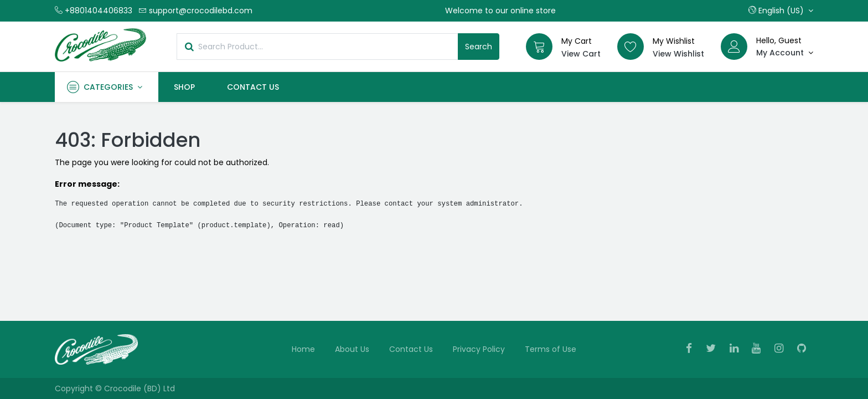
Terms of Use (551, 349)
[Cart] (539, 47)
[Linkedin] (738, 349)
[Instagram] (782, 349)
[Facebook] (693, 349)
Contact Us (411, 349)
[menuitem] (185, 87)
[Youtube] (760, 349)
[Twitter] (714, 349)
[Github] (805, 349)
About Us (352, 349)
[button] (781, 11)
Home (303, 349)
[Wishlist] (631, 47)
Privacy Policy (479, 349)
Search (479, 47)
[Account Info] (785, 53)
